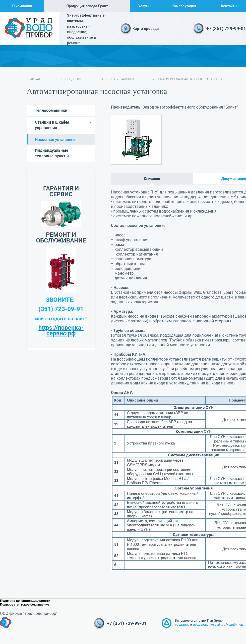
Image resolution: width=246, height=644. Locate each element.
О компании (22, 6)
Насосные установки (117, 79)
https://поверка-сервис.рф (61, 331)
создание (182, 625)
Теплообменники (51, 110)
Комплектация (184, 6)
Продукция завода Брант (87, 6)
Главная (33, 79)
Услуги (144, 6)
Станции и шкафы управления (52, 125)
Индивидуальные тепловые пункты (52, 153)
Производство (69, 79)
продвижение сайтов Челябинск (218, 625)
